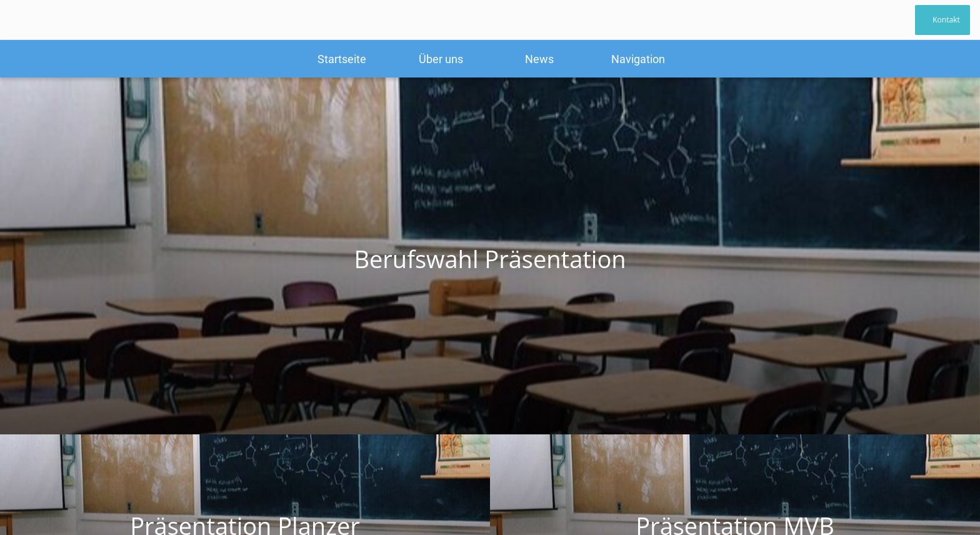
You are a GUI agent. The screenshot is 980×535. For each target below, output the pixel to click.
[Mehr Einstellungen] (638, 59)
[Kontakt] (942, 20)
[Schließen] (25, 20)
